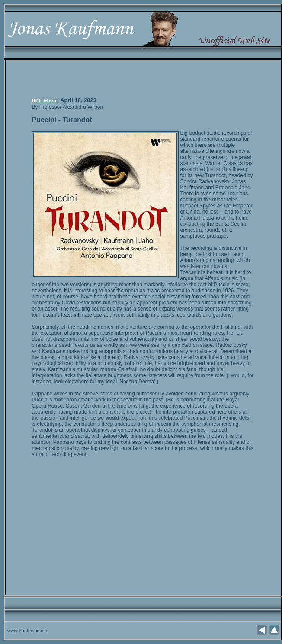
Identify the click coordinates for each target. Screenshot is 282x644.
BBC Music (44, 100)
